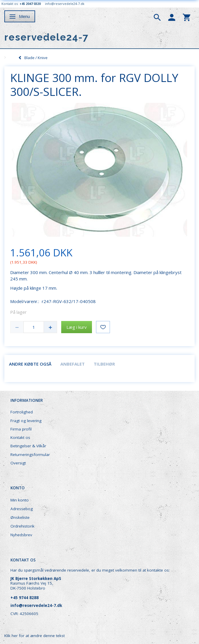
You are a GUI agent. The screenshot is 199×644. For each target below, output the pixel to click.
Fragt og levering (26, 421)
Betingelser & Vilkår (28, 446)
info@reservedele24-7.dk (65, 4)
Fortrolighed (22, 412)
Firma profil (21, 429)
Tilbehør (104, 364)
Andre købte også (30, 364)
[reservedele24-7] (47, 37)
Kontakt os (20, 437)
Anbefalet (73, 364)
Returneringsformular (30, 455)
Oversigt (18, 463)
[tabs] (157, 17)
